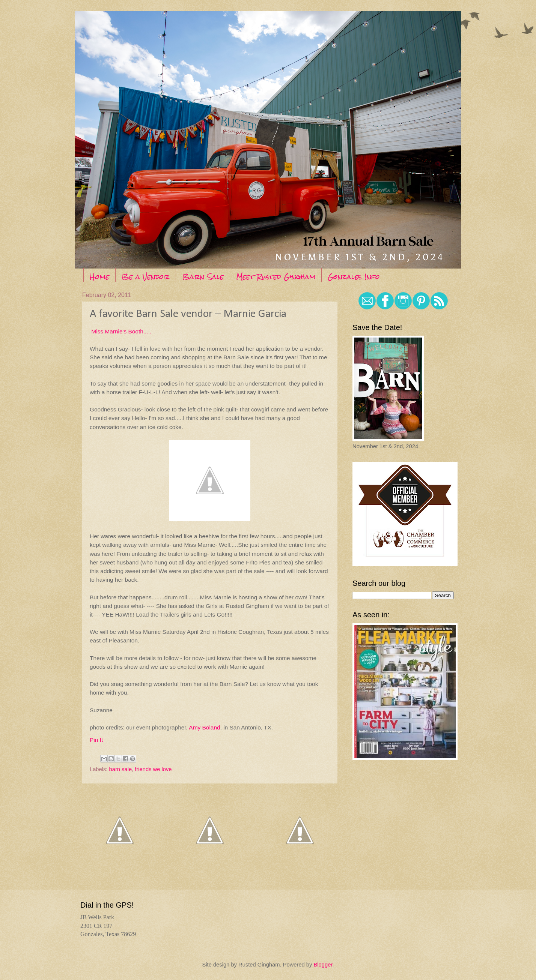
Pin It (96, 740)
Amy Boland (204, 727)
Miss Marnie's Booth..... (120, 331)
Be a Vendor (146, 277)
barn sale (121, 769)
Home (99, 277)
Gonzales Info (354, 277)
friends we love (153, 769)
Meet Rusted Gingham (276, 277)
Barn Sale (203, 277)
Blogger (323, 965)
